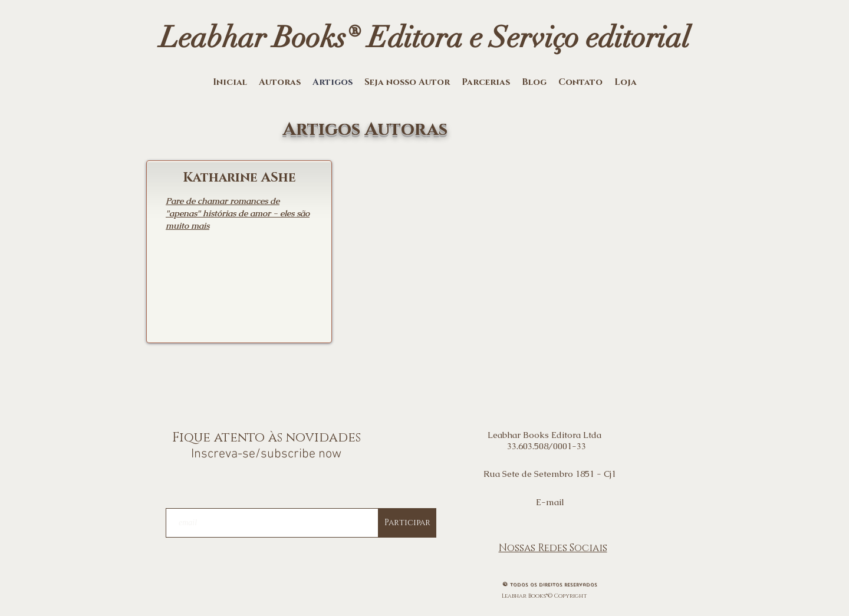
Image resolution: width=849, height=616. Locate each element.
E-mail (550, 502)
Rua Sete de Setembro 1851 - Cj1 (550, 474)
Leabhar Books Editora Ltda (547, 435)
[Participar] (407, 523)
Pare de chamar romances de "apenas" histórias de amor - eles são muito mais (238, 213)
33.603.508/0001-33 (547, 446)
